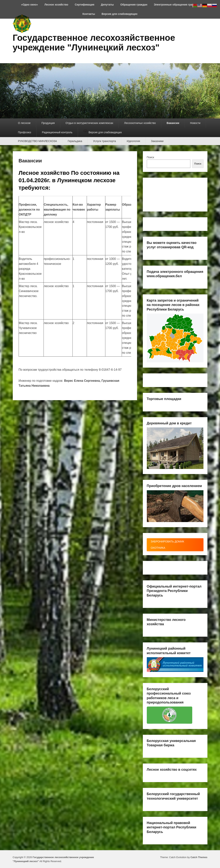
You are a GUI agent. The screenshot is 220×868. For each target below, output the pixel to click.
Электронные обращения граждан (176, 5)
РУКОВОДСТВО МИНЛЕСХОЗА (38, 141)
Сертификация (85, 5)
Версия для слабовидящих (120, 14)
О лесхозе (24, 123)
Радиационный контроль (57, 132)
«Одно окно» (29, 5)
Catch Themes (199, 857)
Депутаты (107, 5)
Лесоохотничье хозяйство (140, 123)
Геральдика (75, 141)
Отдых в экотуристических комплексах (89, 123)
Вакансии (173, 123)
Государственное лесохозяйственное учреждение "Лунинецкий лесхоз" (94, 43)
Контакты (89, 14)
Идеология (133, 141)
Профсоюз (25, 132)
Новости (195, 123)
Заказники (157, 141)
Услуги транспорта (104, 141)
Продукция (48, 123)
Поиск (151, 157)
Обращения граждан (134, 5)
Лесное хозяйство (56, 5)
